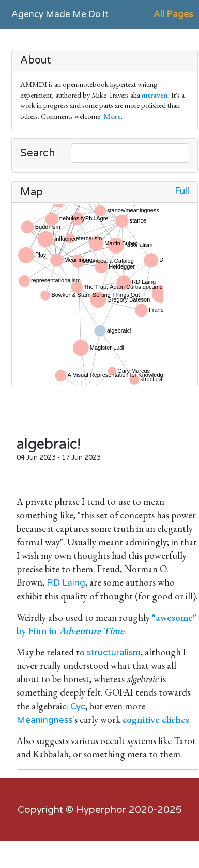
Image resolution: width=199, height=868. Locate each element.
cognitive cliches (156, 720)
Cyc (78, 707)
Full (182, 191)
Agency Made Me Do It (60, 14)
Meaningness (44, 720)
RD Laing (66, 583)
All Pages (173, 14)
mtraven (155, 95)
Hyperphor (101, 810)
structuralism (114, 652)
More (112, 116)
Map (32, 192)
